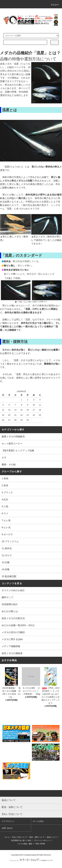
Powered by (31, 861)
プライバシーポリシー (42, 840)
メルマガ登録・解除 (25, 844)
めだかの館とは (10, 611)
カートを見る (38, 821)
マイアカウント (8, 821)
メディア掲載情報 (11, 646)
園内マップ (7, 597)
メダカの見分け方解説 (13, 632)
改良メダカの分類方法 (13, 618)
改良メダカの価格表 (12, 653)
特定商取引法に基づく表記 (21, 840)
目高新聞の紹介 (10, 604)
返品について (52, 837)
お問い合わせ (7, 828)
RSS (37, 844)
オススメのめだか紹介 (13, 590)
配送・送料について (37, 837)
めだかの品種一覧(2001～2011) (18, 625)
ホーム (7, 837)
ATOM (42, 844)
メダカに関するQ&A (12, 639)
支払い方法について (20, 837)
